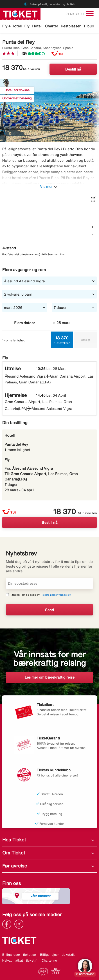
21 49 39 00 (75, 14)
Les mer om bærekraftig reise (50, 677)
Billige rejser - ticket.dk (57, 955)
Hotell (37, 26)
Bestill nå (73, 69)
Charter (52, 26)
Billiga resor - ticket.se (19, 955)
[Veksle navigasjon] (90, 14)
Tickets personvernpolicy (56, 595)
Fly (27, 26)
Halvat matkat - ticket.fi (20, 960)
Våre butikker (40, 896)
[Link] (8, 924)
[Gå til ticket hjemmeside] (20, 14)
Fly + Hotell (12, 26)
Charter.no (49, 960)
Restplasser (71, 26)
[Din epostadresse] (49, 584)
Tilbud (89, 26)
